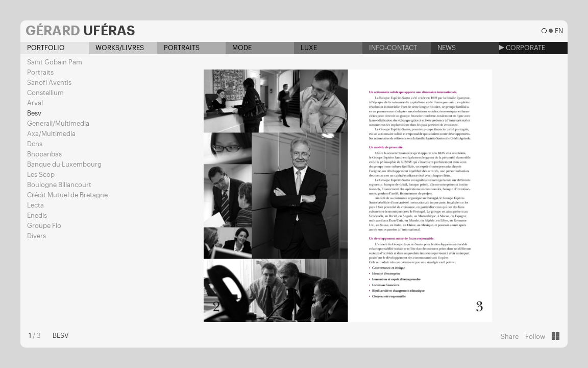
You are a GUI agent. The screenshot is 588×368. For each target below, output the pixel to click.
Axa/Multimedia (51, 134)
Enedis (37, 215)
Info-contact (390, 48)
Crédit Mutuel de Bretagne (67, 195)
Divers (36, 236)
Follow (535, 337)
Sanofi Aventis (49, 83)
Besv (34, 113)
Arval (35, 103)
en (559, 31)
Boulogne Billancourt (59, 185)
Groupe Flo (44, 226)
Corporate (522, 48)
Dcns (35, 144)
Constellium (45, 93)
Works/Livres (116, 48)
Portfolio (43, 48)
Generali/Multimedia (58, 123)
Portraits (178, 48)
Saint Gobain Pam (55, 62)
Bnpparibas (44, 154)
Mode (239, 48)
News (443, 48)
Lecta (35, 205)
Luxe (305, 48)
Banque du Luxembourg (64, 164)
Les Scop (41, 175)
